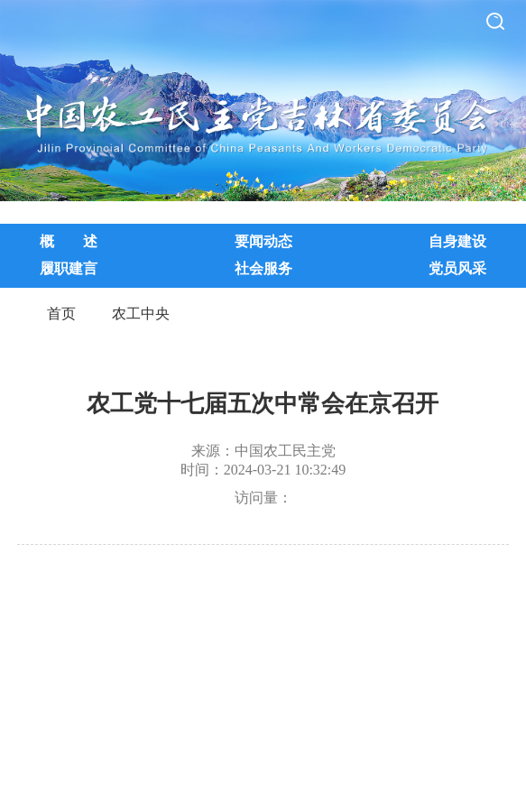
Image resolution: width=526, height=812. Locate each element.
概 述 (69, 241)
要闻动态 (263, 241)
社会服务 (263, 268)
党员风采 (457, 268)
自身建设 (457, 241)
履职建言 (69, 268)
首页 (61, 314)
